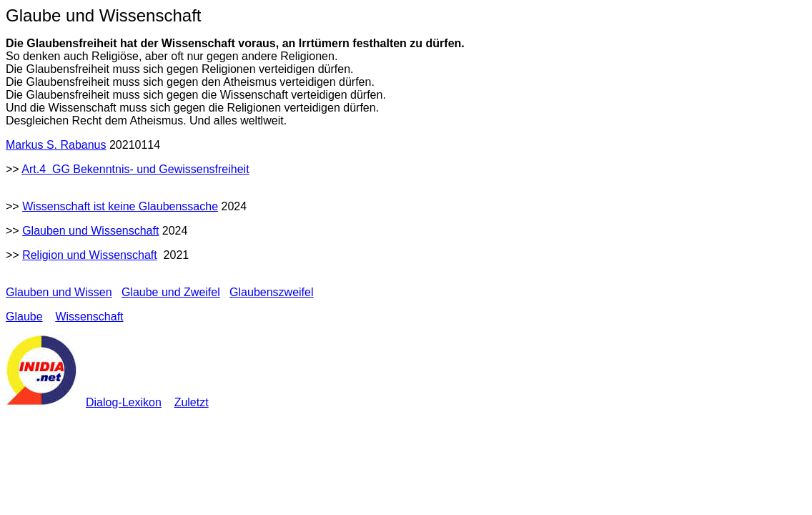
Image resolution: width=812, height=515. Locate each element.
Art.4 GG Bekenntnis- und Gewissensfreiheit (135, 169)
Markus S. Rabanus (56, 145)
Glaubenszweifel (271, 292)
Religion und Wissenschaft (90, 255)
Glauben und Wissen (59, 292)
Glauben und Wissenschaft (90, 231)
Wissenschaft (89, 317)
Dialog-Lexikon (124, 402)
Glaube (24, 317)
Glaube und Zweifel (171, 292)
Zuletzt (192, 402)
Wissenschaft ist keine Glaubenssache (120, 206)
